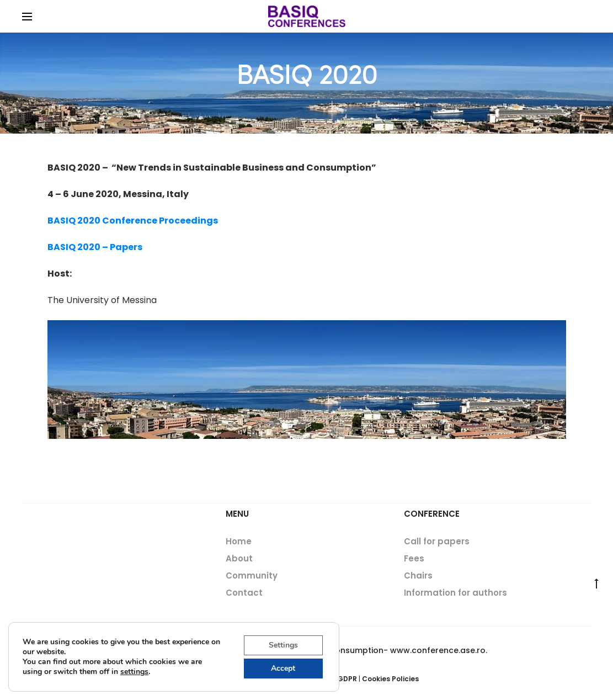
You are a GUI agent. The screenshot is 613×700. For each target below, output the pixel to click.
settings (134, 672)
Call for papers (437, 541)
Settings (283, 645)
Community (252, 576)
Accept (283, 668)
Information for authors (455, 593)
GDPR (347, 679)
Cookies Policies (390, 679)
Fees (414, 558)
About (239, 558)
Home (239, 541)
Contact (244, 593)
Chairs (418, 576)
